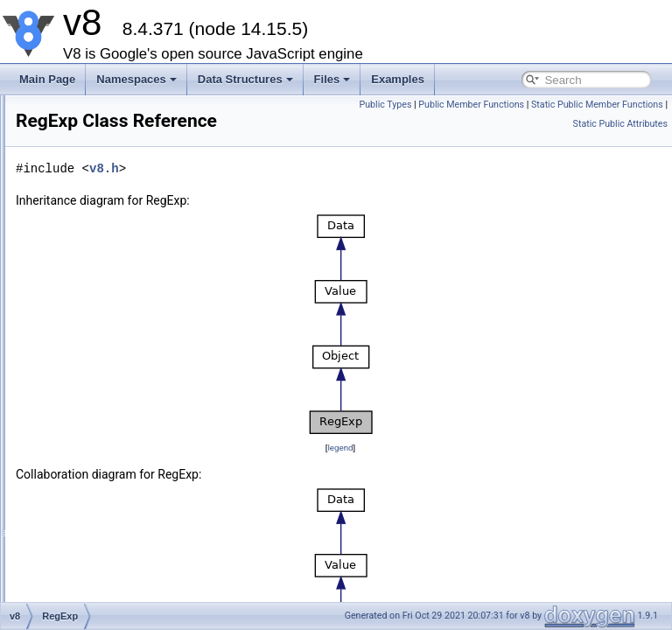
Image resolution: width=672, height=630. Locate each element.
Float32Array (102, 126)
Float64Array (102, 145)
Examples (398, 79)
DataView (94, 203)
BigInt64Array (104, 164)
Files (332, 79)
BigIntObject (100, 280)
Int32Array (96, 107)
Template (93, 395)
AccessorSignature (116, 511)
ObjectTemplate (108, 472)
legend (445, 448)
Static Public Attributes (620, 143)
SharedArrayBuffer (115, 222)
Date (83, 241)
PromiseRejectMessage (127, 588)
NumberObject (105, 261)
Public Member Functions (610, 105)
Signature (94, 492)
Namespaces (136, 79)
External (91, 376)
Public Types (524, 105)
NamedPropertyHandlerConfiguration (158, 434)
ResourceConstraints (121, 549)
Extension (95, 530)
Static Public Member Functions (597, 124)
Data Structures (245, 79)
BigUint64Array (107, 184)
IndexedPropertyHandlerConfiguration (160, 453)
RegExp (91, 357)
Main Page (47, 79)
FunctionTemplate (113, 415)
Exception (95, 569)
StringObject (101, 318)
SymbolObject (105, 338)
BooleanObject (106, 299)
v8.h (314, 168)
